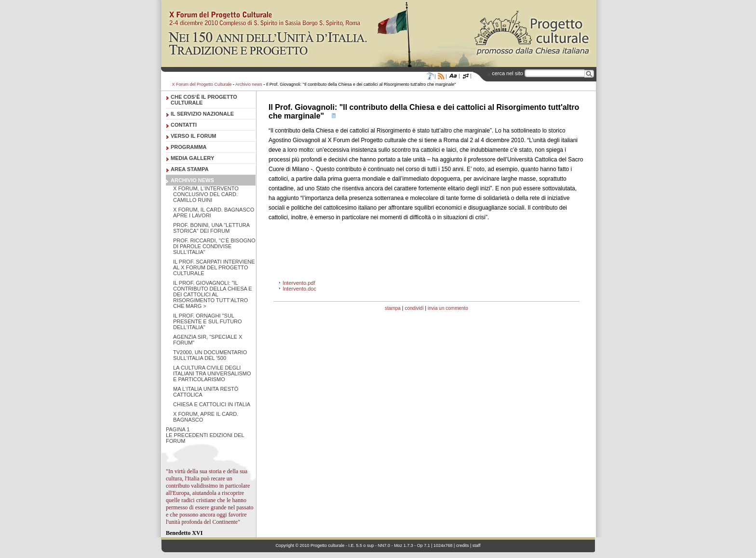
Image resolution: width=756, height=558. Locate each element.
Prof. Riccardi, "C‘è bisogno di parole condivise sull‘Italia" (214, 246)
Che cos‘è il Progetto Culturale (204, 100)
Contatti (184, 125)
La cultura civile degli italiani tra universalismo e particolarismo (212, 373)
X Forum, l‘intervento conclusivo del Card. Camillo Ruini (206, 194)
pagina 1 (178, 429)
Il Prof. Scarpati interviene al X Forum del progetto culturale (214, 267)
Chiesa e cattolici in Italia (212, 404)
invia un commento (448, 308)
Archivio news (249, 84)
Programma (189, 147)
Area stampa (190, 169)
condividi (414, 308)
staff (477, 545)
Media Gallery (192, 158)
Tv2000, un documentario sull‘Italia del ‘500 (210, 355)
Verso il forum (194, 136)
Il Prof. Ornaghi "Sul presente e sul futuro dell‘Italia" (208, 321)
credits (463, 545)
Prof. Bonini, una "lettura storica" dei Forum (211, 228)
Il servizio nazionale (202, 114)
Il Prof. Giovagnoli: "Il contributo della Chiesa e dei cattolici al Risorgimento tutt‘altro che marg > (213, 294)
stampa (393, 308)
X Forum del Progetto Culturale (202, 84)
